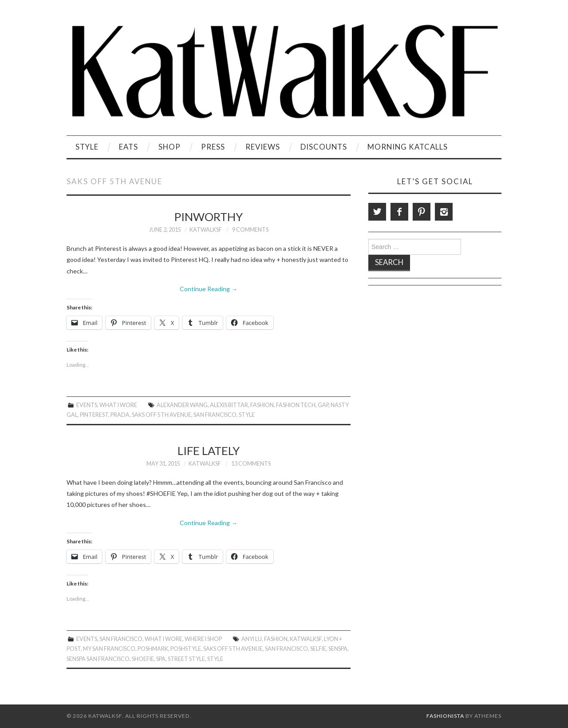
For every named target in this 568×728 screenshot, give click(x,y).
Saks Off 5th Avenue (162, 415)
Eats (128, 147)
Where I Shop (203, 639)
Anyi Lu (252, 639)
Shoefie (143, 659)
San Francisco (215, 415)
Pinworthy (209, 217)
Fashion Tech (296, 405)
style (247, 415)
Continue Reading (209, 289)
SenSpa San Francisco (98, 659)
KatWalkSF (206, 230)
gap (323, 405)
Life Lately (209, 451)
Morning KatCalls (408, 147)
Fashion (262, 405)
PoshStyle (186, 649)
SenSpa (338, 649)
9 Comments (250, 230)
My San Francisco (109, 649)
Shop (170, 147)
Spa (161, 659)
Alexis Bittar (229, 405)
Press (213, 147)
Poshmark (153, 649)
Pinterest (94, 415)
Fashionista (445, 716)
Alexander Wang (182, 405)
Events (87, 405)
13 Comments (251, 464)
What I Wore (118, 405)
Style (87, 147)
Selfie (318, 649)
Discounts (324, 147)
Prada (120, 415)
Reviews (263, 147)
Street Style (186, 659)
